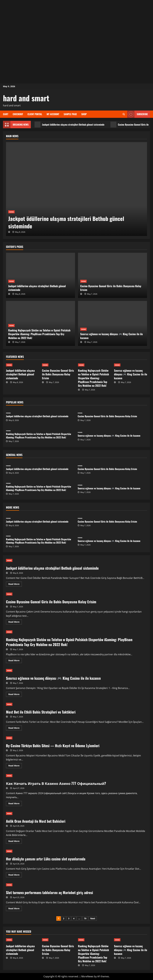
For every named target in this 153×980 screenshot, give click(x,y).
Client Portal (35, 114)
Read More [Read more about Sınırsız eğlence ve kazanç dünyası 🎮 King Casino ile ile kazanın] (15, 695)
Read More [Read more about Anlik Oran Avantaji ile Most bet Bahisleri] (15, 842)
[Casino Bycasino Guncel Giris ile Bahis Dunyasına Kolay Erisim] (113, 275)
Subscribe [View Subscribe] (137, 114)
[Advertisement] (76, 21)
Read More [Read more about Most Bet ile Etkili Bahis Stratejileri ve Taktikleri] (15, 728)
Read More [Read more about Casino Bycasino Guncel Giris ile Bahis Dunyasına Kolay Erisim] (15, 622)
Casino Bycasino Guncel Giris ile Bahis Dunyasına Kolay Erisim (111, 288)
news (11, 212)
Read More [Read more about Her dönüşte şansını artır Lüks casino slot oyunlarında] (15, 875)
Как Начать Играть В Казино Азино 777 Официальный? (56, 783)
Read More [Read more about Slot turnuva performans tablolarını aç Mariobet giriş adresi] (15, 909)
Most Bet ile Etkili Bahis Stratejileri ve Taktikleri (41, 712)
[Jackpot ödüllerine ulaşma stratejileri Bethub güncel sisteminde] (76, 189)
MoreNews (87, 976)
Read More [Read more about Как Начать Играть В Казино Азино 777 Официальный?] (15, 804)
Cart (6, 114)
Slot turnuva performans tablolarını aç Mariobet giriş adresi (49, 892)
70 (85, 918)
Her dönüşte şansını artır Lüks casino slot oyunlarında (46, 859)
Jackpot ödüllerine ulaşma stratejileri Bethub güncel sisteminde (69, 125)
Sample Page (70, 114)
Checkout (18, 114)
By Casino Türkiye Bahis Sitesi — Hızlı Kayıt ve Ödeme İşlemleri (53, 746)
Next (93, 918)
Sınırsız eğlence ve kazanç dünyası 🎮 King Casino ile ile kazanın (111, 336)
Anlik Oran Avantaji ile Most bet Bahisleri (36, 821)
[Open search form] (124, 114)
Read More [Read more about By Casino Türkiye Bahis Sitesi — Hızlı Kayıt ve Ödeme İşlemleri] (15, 766)
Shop (84, 114)
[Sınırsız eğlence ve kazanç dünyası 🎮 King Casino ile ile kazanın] (113, 323)
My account (53, 114)
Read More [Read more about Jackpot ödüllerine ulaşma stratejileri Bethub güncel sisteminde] (15, 585)
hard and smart (26, 98)
